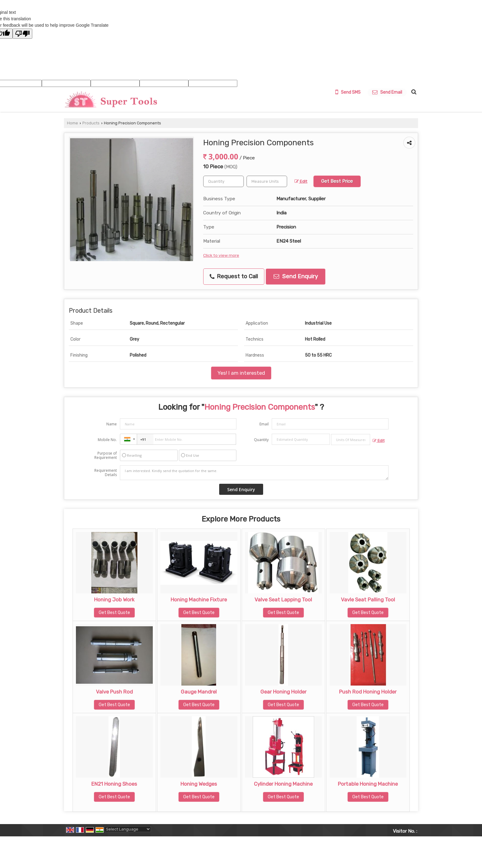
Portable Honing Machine (368, 784)
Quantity (261, 440)
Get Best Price (337, 181)
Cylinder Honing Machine (283, 784)
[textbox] (267, 181)
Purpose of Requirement (106, 456)
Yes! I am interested (241, 373)
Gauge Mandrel (199, 692)
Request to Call (234, 276)
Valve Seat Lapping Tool (283, 600)
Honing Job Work (114, 600)
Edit (301, 181)
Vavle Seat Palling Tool (368, 600)
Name (112, 424)
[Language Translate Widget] (128, 829)
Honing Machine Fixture (199, 600)
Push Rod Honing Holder (368, 692)
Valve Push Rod (114, 692)
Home (73, 123)
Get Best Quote (114, 613)
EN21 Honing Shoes (114, 784)
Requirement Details (106, 473)
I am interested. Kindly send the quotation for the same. (254, 473)
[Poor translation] (22, 34)
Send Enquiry (296, 276)
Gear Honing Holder (283, 692)
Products (91, 123)
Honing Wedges (199, 784)
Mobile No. (107, 440)
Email (264, 424)
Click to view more (221, 255)
